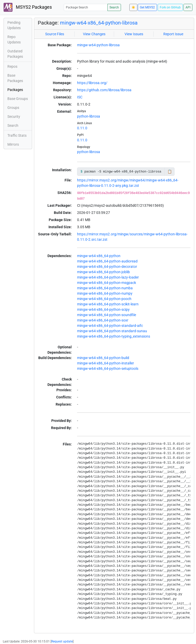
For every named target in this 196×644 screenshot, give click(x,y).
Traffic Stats (17, 135)
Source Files (55, 34)
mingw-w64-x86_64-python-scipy (103, 309)
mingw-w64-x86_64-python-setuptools (108, 369)
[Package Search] (86, 7)
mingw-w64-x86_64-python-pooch (104, 299)
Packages (15, 90)
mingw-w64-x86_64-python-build (103, 358)
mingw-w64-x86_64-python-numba (105, 288)
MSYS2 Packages (28, 7)
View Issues (134, 34)
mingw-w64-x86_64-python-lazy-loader (108, 277)
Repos (12, 66)
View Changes (94, 34)
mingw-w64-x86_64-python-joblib (103, 272)
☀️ (133, 7)
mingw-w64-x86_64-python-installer (106, 363)
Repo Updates (14, 39)
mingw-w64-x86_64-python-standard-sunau (112, 331)
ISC (80, 97)
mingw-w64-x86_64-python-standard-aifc (110, 326)
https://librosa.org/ (92, 83)
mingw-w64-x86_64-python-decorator (107, 267)
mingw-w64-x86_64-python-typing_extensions (114, 336)
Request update (62, 641)
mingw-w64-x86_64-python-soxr (103, 320)
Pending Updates (14, 25)
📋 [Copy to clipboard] (170, 171)
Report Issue (173, 34)
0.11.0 (82, 128)
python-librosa (89, 116)
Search (114, 7)
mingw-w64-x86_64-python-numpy (105, 293)
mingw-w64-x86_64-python (99, 256)
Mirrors (13, 144)
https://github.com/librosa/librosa (104, 90)
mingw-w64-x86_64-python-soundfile (107, 315)
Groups (13, 108)
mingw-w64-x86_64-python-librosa (99, 23)
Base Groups (18, 99)
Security (14, 117)
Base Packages (15, 78)
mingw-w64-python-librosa (98, 45)
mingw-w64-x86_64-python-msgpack (107, 283)
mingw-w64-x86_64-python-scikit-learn (108, 304)
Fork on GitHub (170, 7)
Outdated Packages (15, 54)
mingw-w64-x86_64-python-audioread (107, 261)
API (188, 7)
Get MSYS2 (147, 7)
